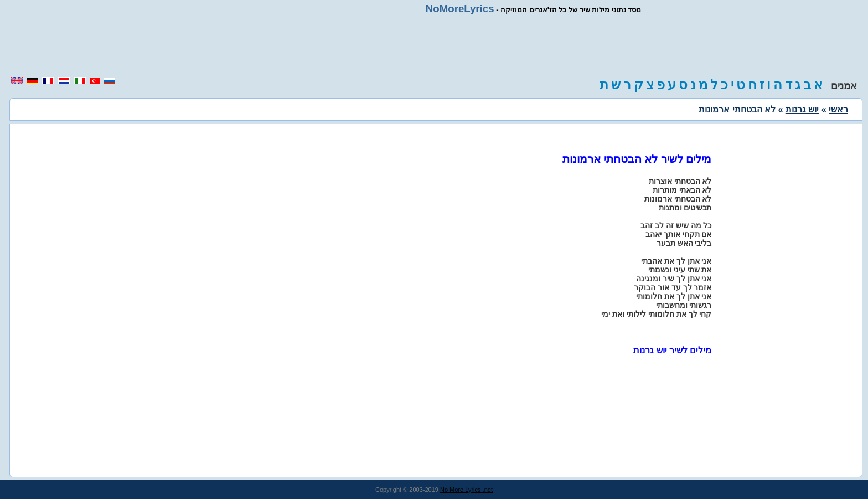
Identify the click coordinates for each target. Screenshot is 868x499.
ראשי (838, 109)
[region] (434, 45)
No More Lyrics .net (466, 490)
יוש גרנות (802, 109)
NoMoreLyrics (460, 9)
